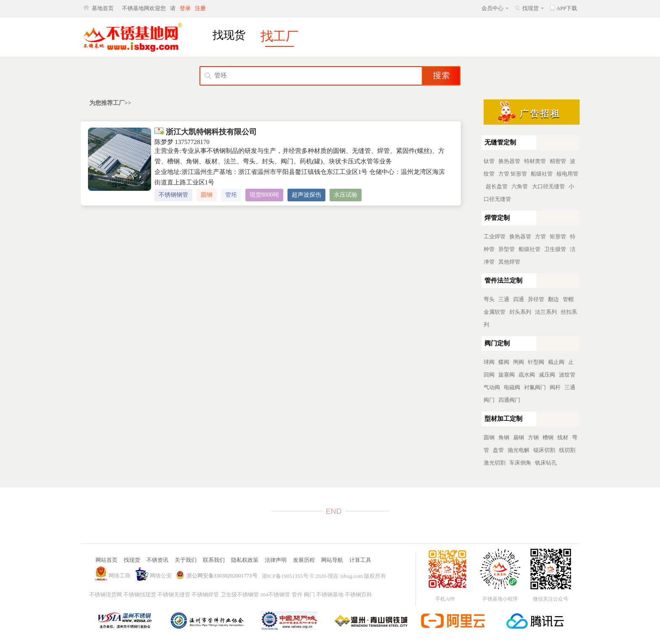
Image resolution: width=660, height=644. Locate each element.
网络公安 (161, 576)
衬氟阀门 (535, 387)
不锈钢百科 (358, 595)
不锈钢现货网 (106, 595)
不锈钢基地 (330, 595)
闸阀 (519, 362)
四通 (519, 299)
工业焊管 (495, 236)
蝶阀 (504, 362)
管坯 (231, 195)
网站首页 (106, 560)
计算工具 (360, 560)
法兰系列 (546, 312)
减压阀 (547, 375)
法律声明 (276, 560)
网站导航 (332, 560)
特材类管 (535, 161)
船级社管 (542, 174)
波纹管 (567, 375)
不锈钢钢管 (173, 195)
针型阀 (536, 362)
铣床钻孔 (546, 463)
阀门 (309, 595)
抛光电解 (519, 450)
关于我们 (186, 560)
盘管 (498, 450)
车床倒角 (520, 463)
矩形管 (519, 174)
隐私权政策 (245, 560)
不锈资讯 (157, 560)
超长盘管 (497, 186)
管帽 (568, 299)
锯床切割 (544, 450)
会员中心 (492, 8)
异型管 (507, 249)
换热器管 (509, 161)
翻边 (554, 299)
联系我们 (214, 560)
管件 (297, 595)
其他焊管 (509, 262)
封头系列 (520, 312)
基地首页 (103, 8)
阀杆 (555, 387)
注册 (200, 8)
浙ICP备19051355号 (285, 576)
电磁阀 (512, 387)
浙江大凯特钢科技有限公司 (206, 132)
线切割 (567, 450)
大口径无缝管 (548, 186)
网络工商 (120, 576)
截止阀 (556, 362)
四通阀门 (509, 400)
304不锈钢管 (275, 595)
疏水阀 (527, 375)
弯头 (489, 299)
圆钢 (207, 195)
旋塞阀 (507, 375)
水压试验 (346, 195)
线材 (563, 437)
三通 (504, 299)
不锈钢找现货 (140, 595)
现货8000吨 (264, 195)
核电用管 (567, 174)
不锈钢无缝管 (174, 595)
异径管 (536, 299)
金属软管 (495, 312)
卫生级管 (555, 249)
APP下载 (567, 8)
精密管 (558, 161)
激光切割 (495, 463)
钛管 (489, 161)
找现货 (531, 8)
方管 (504, 174)
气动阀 (492, 387)
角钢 (504, 437)
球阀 (489, 362)
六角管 (520, 186)
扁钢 (519, 437)
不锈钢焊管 (205, 595)
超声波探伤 (306, 195)
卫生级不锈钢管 (240, 595)
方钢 (533, 437)
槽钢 (548, 437)
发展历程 (304, 560)
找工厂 (279, 36)
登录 (185, 8)
